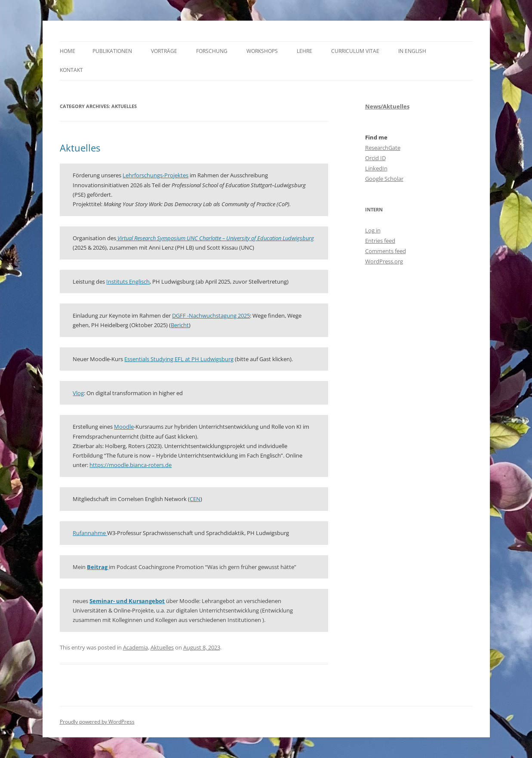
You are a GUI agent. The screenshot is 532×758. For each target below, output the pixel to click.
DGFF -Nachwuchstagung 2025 (211, 316)
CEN (195, 499)
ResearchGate (383, 148)
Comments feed (386, 251)
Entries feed (380, 241)
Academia (135, 647)
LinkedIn (376, 168)
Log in (373, 230)
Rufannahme (90, 533)
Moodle (124, 427)
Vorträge (164, 51)
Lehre (304, 51)
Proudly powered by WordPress (97, 722)
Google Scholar (384, 179)
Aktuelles (80, 148)
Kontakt (71, 70)
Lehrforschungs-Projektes (155, 175)
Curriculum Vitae (355, 51)
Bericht (180, 325)
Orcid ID (375, 158)
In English (412, 51)
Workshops (262, 51)
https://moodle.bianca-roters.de (131, 465)
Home (68, 51)
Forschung (212, 51)
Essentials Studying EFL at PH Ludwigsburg (179, 359)
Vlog (78, 393)
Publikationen (112, 51)
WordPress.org (384, 261)
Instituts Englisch (128, 282)
